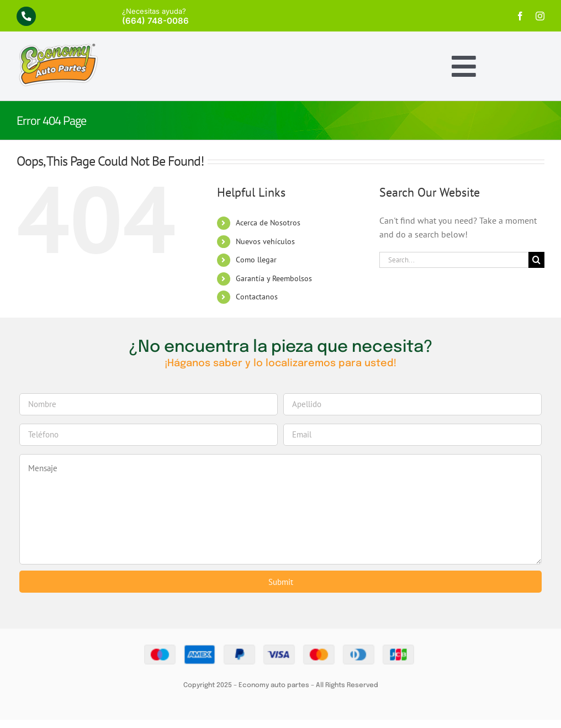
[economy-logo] (58, 47)
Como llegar (256, 260)
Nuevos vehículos (265, 241)
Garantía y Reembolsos (274, 278)
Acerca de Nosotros (268, 223)
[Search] (536, 260)
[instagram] (540, 16)
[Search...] (454, 260)
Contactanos (257, 297)
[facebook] (520, 16)
